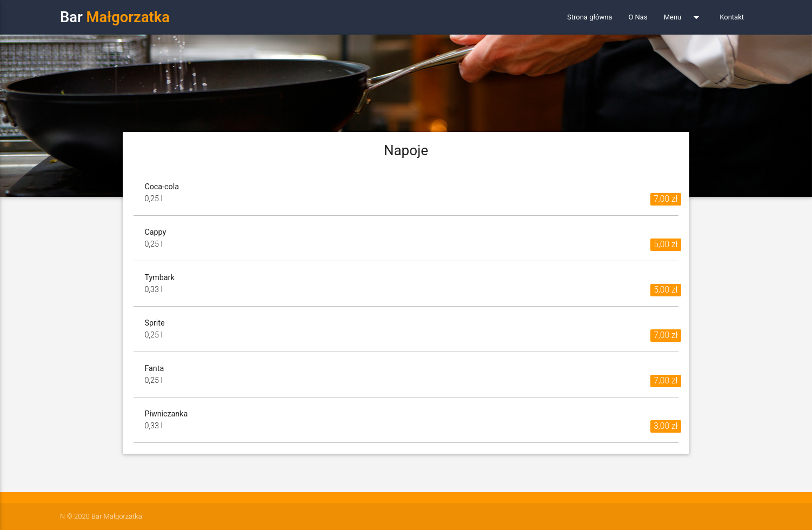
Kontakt (732, 17)
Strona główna (590, 17)
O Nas (638, 17)
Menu (684, 17)
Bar (115, 17)
